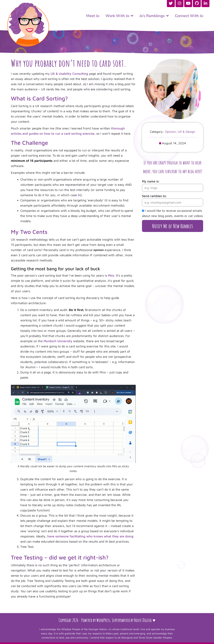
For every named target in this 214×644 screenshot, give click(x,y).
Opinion (170, 132)
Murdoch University (58, 341)
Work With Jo (119, 16)
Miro (111, 275)
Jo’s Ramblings (154, 16)
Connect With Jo (189, 16)
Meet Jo (93, 16)
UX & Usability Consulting (69, 74)
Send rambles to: (155, 196)
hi (79, 195)
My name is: (151, 181)
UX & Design (186, 132)
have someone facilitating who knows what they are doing (90, 536)
